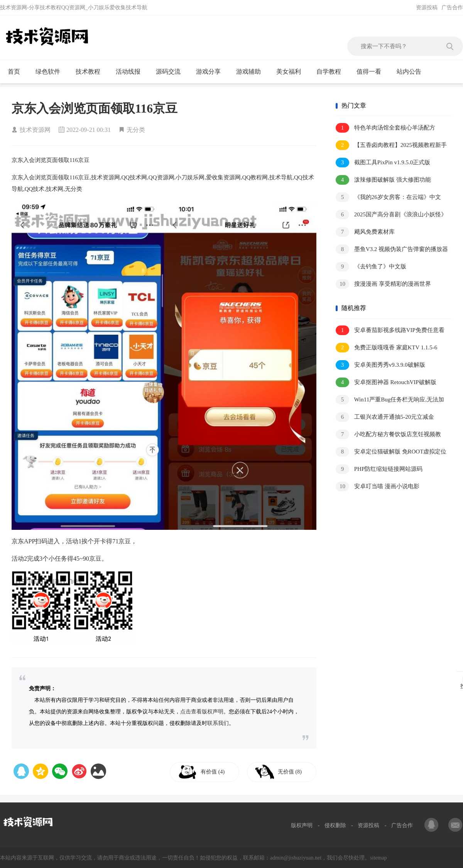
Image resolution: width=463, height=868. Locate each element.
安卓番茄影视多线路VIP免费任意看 (390, 330)
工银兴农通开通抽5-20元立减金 (385, 417)
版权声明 (302, 825)
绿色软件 (51, 72)
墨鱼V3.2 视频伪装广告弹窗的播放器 (392, 249)
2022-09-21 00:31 (89, 130)
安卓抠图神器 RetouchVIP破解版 (386, 382)
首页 (17, 72)
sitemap (379, 858)
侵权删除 (335, 825)
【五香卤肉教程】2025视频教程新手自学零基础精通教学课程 (391, 146)
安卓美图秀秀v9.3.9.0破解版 (380, 365)
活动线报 (131, 72)
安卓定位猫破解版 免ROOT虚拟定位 (391, 452)
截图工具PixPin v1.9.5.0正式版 (383, 163)
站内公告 (412, 72)
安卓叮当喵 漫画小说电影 (378, 486)
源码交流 (172, 72)
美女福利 (292, 72)
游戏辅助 (252, 72)
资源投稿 (427, 8)
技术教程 (91, 72)
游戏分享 (212, 72)
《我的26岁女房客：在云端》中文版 (388, 198)
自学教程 (332, 72)
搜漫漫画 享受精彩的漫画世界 (383, 284)
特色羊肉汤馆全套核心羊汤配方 (385, 128)
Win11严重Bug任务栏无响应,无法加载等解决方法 (390, 400)
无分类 (136, 130)
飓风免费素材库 (365, 232)
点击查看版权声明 (202, 712)
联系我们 (218, 723)
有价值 (213, 772)
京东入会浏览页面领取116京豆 (95, 108)
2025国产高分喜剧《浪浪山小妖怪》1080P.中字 (391, 215)
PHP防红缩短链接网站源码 (379, 469)
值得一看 (372, 72)
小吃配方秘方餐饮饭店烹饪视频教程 (388, 435)
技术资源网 (35, 130)
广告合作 (452, 8)
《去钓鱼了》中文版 (371, 267)
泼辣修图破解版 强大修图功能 (383, 180)
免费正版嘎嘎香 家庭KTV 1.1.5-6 (386, 348)
